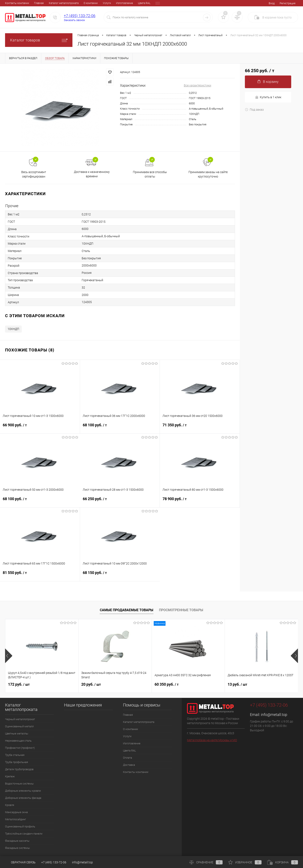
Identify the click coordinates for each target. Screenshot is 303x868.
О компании (62, 3)
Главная (10, 3)
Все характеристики (198, 85)
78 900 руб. (200, 501)
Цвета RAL (115, 3)
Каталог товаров (39, 40)
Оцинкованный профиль (20, 826)
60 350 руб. (167, 684)
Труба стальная (15, 755)
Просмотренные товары (181, 610)
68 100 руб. (120, 428)
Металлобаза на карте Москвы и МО (212, 740)
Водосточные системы (19, 784)
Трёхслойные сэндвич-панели (24, 834)
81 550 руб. (40, 575)
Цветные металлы (17, 733)
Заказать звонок (74, 20)
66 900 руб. (40, 428)
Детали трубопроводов (19, 769)
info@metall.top (274, 715)
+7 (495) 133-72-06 (80, 16)
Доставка (145, 3)
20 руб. (91, 684)
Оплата (131, 3)
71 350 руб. (200, 428)
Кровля (10, 805)
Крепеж (10, 776)
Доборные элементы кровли (23, 791)
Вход (272, 3)
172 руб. (19, 684)
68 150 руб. (120, 575)
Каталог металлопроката (35, 3)
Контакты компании (136, 772)
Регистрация (288, 3)
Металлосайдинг (15, 819)
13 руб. (237, 684)
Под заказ (254, 110)
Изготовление (95, 3)
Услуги (78, 3)
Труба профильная (17, 762)
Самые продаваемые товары (127, 610)
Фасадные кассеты (17, 841)
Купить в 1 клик (268, 97)
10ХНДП (13, 329)
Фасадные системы (17, 848)
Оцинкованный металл (19, 726)
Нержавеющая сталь (18, 741)
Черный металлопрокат (20, 719)
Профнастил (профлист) (20, 748)
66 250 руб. (120, 501)
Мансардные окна (16, 812)
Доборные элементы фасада (23, 798)
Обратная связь (20, 862)
